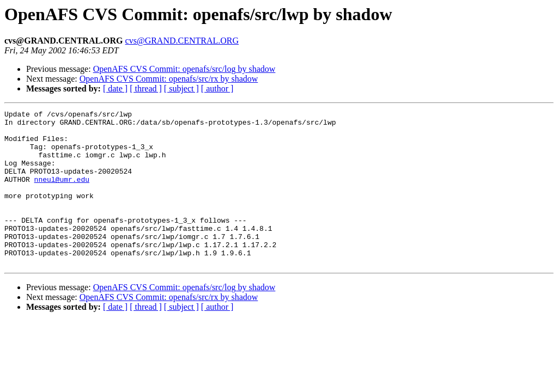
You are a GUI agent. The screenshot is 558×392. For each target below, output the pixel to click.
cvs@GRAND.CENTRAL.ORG (182, 41)
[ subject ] (181, 88)
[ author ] (217, 88)
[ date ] (115, 88)
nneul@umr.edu (62, 194)
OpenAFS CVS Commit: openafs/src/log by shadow (184, 69)
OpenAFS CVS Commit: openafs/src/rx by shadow (169, 79)
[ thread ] (146, 88)
